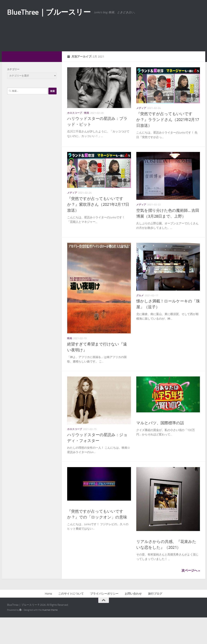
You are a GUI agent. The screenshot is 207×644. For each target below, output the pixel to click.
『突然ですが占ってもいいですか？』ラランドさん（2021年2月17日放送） (168, 146)
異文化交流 (154, 444)
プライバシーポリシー (104, 620)
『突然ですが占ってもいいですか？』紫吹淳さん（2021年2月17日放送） (98, 231)
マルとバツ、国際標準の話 (160, 450)
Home (48, 620)
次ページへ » (191, 597)
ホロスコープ (75, 139)
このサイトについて (71, 620)
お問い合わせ (133, 620)
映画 (87, 139)
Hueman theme (50, 636)
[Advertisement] (103, 51)
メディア (141, 135)
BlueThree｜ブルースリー (49, 12)
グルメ (140, 322)
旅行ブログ (155, 620)
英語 (99, 532)
